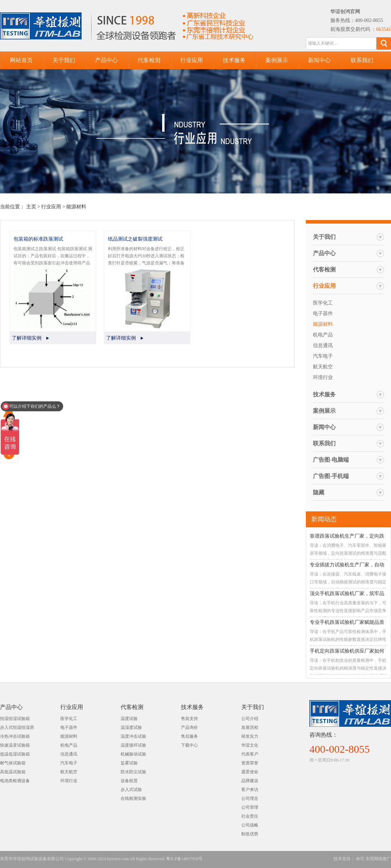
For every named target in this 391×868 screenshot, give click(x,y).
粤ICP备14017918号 (184, 859)
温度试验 (129, 719)
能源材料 (76, 207)
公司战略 (250, 825)
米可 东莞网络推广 (373, 859)
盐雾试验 (129, 763)
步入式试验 (131, 790)
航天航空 (323, 367)
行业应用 (192, 60)
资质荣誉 (250, 763)
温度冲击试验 (133, 736)
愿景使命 (250, 772)
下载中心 (189, 745)
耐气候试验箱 (13, 763)
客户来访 (250, 790)
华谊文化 (250, 745)
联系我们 (362, 60)
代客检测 (149, 60)
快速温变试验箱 (15, 745)
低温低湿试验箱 (15, 754)
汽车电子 (323, 356)
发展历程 (250, 727)
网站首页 (21, 60)
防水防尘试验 (133, 772)
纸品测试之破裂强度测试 (135, 239)
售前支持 (189, 719)
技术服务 (234, 60)
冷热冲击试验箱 (15, 736)
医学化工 (323, 303)
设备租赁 (129, 781)
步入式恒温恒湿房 (17, 727)
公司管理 (250, 807)
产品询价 (189, 727)
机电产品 (323, 335)
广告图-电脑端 (331, 460)
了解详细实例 (27, 338)
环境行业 (323, 377)
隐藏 (319, 492)
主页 (31, 207)
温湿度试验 (131, 727)
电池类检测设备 (15, 781)
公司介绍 (250, 719)
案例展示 (277, 60)
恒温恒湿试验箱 (15, 719)
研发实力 (250, 736)
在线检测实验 (133, 798)
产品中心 (106, 60)
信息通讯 (323, 345)
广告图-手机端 (331, 476)
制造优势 (250, 834)
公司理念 (250, 798)
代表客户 (250, 754)
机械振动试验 (133, 754)
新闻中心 (319, 60)
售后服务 (189, 736)
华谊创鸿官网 (345, 12)
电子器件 (323, 314)
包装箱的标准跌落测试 (38, 239)
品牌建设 (250, 781)
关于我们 (64, 60)
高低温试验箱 (13, 772)
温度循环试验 (133, 745)
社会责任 (250, 816)
